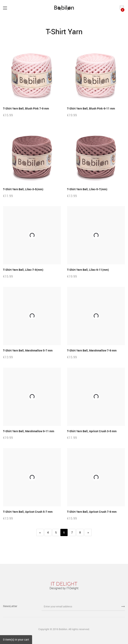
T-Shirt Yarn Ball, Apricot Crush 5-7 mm (28, 512)
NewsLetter (10, 606)
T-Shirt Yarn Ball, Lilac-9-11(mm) (88, 270)
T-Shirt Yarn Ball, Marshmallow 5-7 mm (28, 350)
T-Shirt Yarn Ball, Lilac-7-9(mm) (23, 270)
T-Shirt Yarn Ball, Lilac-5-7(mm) (87, 189)
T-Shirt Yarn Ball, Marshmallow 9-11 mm (29, 431)
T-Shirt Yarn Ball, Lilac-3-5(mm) (23, 189)
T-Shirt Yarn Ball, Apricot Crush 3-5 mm (92, 431)
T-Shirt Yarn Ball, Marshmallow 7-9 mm (92, 350)
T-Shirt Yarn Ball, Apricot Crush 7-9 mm (92, 512)
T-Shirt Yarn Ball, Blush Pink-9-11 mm (91, 108)
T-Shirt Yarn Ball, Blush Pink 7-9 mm (26, 108)
